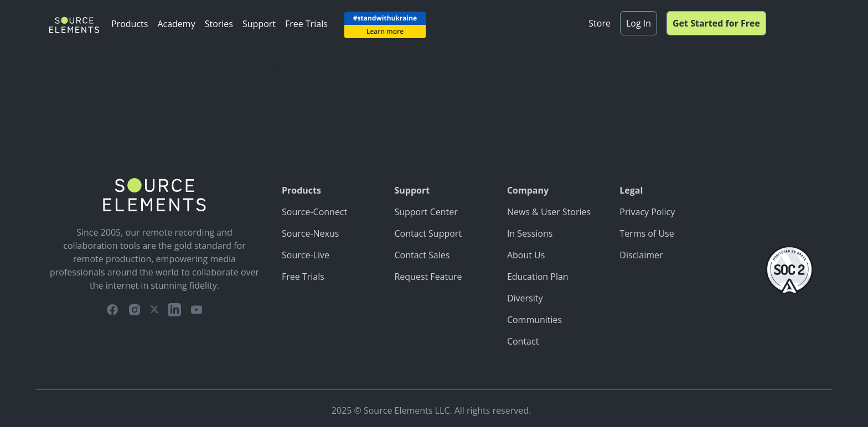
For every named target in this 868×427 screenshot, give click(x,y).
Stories (219, 24)
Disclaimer (641, 255)
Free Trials (306, 24)
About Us (526, 255)
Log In (639, 23)
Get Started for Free (716, 23)
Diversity (525, 298)
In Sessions (530, 233)
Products (130, 24)
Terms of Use (647, 233)
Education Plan (538, 277)
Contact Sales (422, 255)
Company (528, 190)
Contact (523, 341)
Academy (176, 24)
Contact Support (428, 233)
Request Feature (428, 277)
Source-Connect (314, 212)
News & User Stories (549, 212)
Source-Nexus (310, 233)
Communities (534, 320)
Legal (631, 190)
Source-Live (306, 255)
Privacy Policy (647, 212)
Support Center (426, 212)
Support (259, 24)
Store (600, 23)
